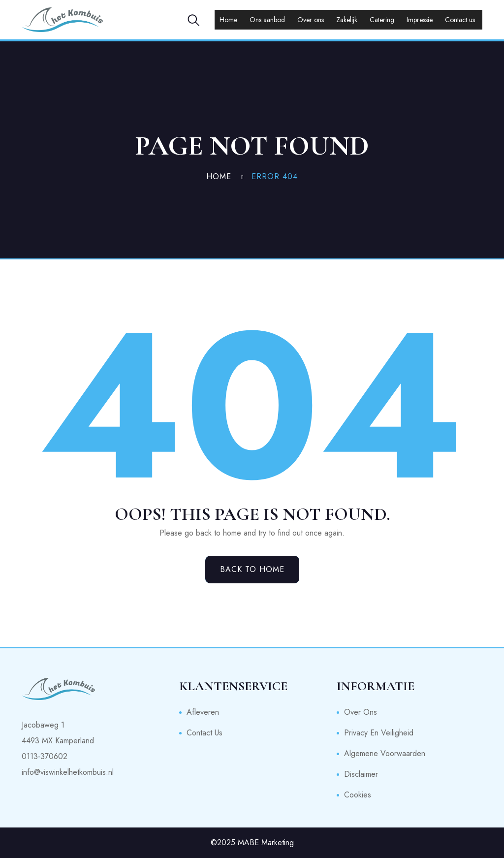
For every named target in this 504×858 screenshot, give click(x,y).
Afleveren (203, 712)
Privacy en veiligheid (379, 733)
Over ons (311, 20)
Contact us (460, 20)
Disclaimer (361, 774)
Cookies (358, 795)
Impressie (420, 20)
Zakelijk (347, 20)
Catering (382, 20)
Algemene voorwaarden (385, 753)
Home (228, 20)
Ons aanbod (267, 20)
